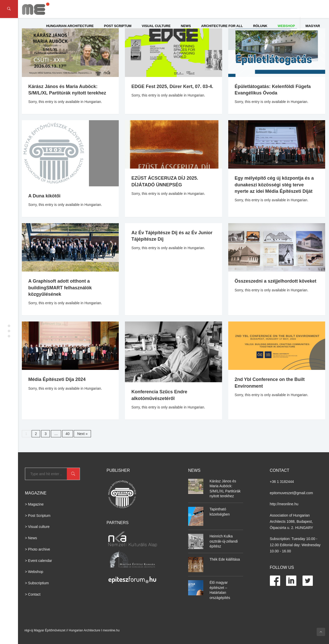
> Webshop (34, 572)
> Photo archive (38, 549)
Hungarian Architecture (70, 26)
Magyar (313, 26)
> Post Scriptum (38, 516)
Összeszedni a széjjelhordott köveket (276, 281)
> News (31, 538)
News (186, 26)
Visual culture (156, 26)
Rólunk (260, 26)
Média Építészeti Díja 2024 (57, 379)
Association (279, 515)
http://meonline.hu (284, 504)
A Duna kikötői (44, 196)
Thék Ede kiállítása (225, 559)
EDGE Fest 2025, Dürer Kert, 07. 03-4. (172, 86)
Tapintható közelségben (220, 512)
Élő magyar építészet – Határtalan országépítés (220, 590)
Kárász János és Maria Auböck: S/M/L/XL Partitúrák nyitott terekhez (225, 489)
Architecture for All (222, 26)
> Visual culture (37, 527)
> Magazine (34, 504)
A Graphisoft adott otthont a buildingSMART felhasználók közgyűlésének (60, 288)
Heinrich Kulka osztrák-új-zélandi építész (224, 541)
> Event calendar (38, 561)
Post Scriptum (118, 26)
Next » (82, 434)
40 (68, 434)
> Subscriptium (37, 583)
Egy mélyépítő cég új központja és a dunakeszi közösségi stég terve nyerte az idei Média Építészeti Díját (274, 185)
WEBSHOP (286, 26)
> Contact (33, 594)
